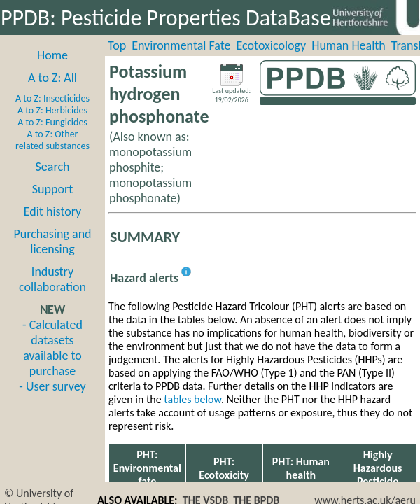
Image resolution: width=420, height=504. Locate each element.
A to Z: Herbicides (52, 110)
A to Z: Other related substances (52, 140)
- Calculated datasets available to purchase (52, 348)
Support (52, 189)
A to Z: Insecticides (52, 98)
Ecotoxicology (272, 45)
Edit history (53, 211)
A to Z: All (52, 78)
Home (52, 55)
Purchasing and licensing (52, 241)
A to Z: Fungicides (52, 122)
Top (117, 45)
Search (53, 167)
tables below (192, 399)
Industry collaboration (52, 279)
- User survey (52, 386)
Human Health (349, 45)
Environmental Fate (181, 45)
